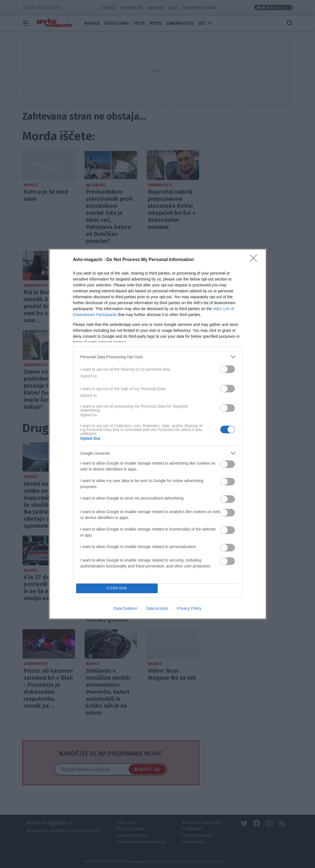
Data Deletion (126, 608)
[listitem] (158, 357)
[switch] (228, 369)
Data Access (157, 608)
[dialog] (158, 434)
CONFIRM (117, 588)
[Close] (255, 260)
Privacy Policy (189, 608)
